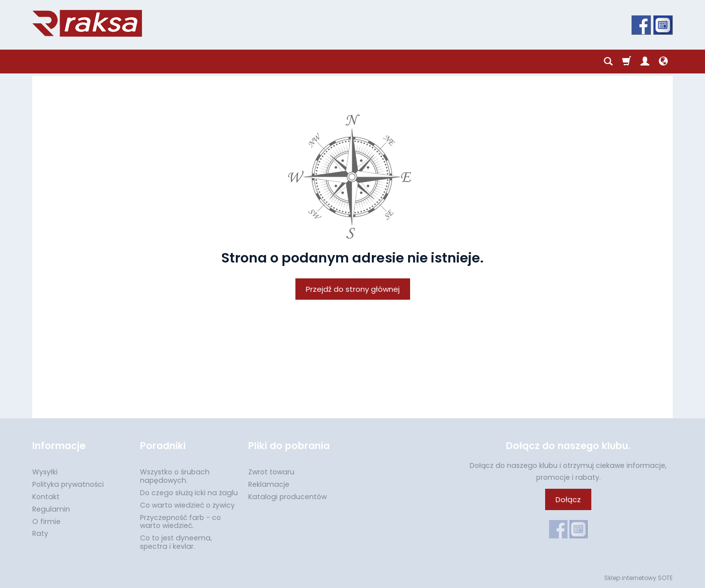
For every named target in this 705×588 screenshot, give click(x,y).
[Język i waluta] (663, 62)
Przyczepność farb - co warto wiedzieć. (180, 522)
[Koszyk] (627, 62)
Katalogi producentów (287, 497)
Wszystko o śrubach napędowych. (175, 476)
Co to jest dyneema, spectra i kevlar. (176, 542)
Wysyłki (45, 472)
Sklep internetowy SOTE (638, 578)
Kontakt (46, 497)
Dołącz (568, 499)
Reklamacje (269, 484)
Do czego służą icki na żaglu (189, 493)
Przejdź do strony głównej (353, 289)
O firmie (46, 522)
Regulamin (51, 509)
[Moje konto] (645, 62)
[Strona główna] (87, 23)
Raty (40, 533)
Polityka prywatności (68, 484)
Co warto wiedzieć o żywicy (187, 505)
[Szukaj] (608, 62)
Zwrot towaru (271, 472)
